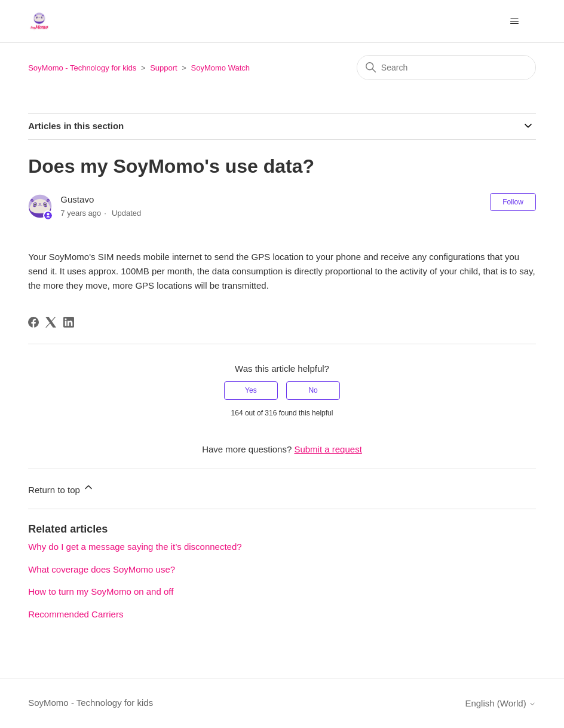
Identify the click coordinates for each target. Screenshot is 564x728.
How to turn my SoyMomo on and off (101, 591)
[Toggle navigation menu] (515, 22)
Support (164, 68)
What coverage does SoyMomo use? (102, 569)
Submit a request (328, 449)
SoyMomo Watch (221, 68)
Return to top (61, 488)
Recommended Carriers (76, 614)
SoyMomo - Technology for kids (82, 68)
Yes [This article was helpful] (251, 390)
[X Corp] (51, 322)
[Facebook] (33, 322)
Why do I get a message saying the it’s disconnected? (135, 547)
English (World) (500, 703)
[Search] (446, 68)
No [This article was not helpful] (313, 390)
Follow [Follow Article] (513, 202)
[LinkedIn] (69, 322)
